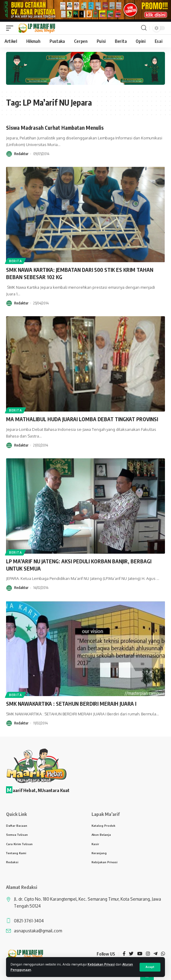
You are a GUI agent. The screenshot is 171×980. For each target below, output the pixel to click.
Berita (15, 261)
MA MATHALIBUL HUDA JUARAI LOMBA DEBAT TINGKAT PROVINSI (82, 419)
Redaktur (21, 154)
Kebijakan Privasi (101, 964)
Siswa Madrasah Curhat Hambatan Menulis (55, 128)
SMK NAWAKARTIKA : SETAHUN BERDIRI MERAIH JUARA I (71, 704)
